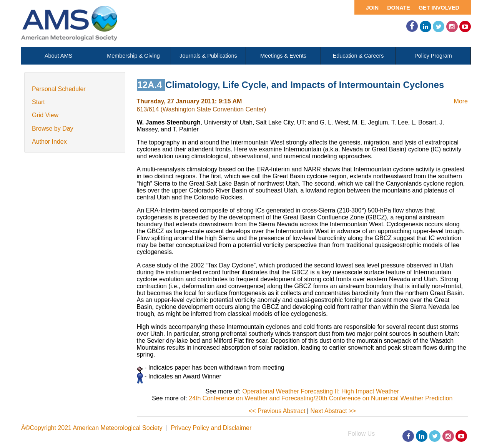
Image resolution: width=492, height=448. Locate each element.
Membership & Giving (133, 56)
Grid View (45, 115)
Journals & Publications (208, 56)
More (461, 101)
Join (372, 8)
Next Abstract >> (333, 411)
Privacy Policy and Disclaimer (211, 428)
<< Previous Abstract (277, 411)
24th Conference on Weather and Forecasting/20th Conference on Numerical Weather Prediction (321, 398)
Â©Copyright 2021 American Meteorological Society (92, 428)
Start (38, 102)
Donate (399, 8)
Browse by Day (53, 129)
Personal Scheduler (59, 89)
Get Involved (439, 8)
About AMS (58, 56)
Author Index (49, 142)
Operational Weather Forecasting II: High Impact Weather (321, 391)
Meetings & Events (283, 56)
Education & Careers (358, 56)
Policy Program (433, 56)
